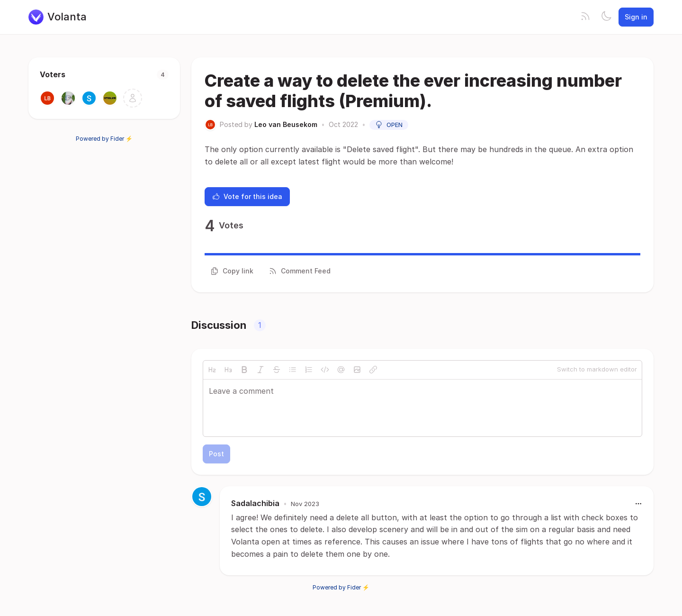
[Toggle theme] (606, 17)
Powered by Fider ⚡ (104, 139)
